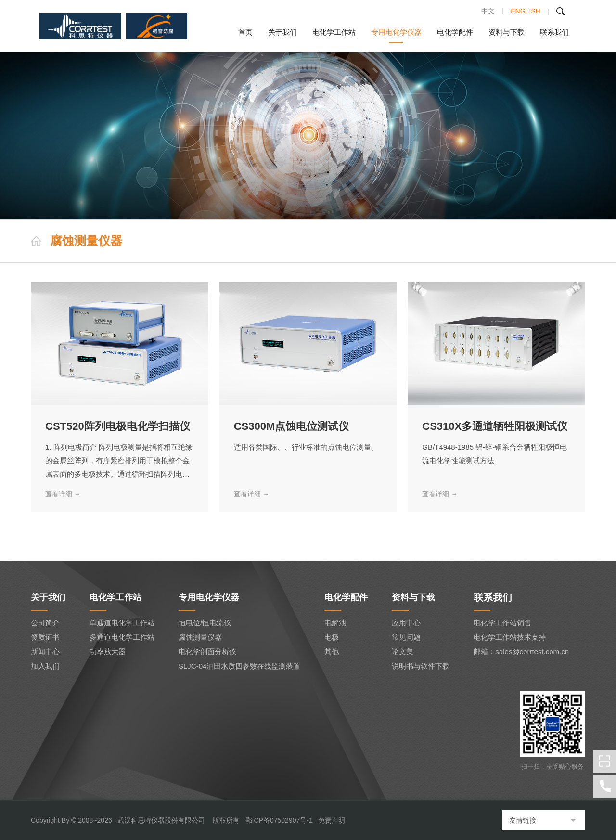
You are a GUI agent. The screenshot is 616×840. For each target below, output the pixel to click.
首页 (245, 32)
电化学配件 (455, 32)
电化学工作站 (334, 32)
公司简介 (45, 623)
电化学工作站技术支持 (510, 637)
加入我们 (45, 666)
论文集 (403, 652)
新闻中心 (45, 652)
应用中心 (406, 623)
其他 (332, 652)
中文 (488, 11)
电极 (332, 637)
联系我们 (554, 32)
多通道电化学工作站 (122, 637)
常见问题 (406, 637)
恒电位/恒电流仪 (205, 623)
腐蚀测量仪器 (200, 637)
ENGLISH (525, 11)
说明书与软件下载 (421, 666)
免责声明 (332, 820)
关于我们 (282, 32)
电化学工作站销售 (502, 623)
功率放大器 (108, 652)
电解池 (335, 623)
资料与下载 (507, 32)
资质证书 (45, 637)
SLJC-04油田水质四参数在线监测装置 (239, 666)
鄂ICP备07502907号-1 (279, 820)
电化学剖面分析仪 (207, 652)
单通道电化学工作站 (122, 623)
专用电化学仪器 (396, 32)
